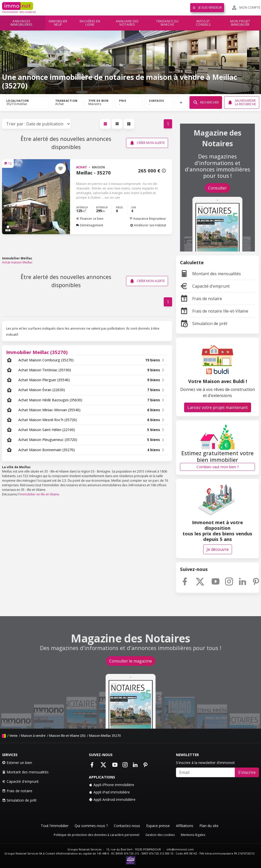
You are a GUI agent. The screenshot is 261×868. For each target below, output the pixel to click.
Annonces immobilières (21, 23)
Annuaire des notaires (127, 23)
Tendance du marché (167, 23)
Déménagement (90, 225)
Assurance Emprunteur (148, 219)
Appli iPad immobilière (109, 792)
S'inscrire (247, 772)
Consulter (217, 188)
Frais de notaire (201, 299)
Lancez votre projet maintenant (218, 407)
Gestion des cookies (160, 835)
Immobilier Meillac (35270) (37, 352)
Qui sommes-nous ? (91, 826)
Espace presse (158, 826)
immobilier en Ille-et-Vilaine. (40, 494)
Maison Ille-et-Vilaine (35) (67, 736)
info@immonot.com (180, 849)
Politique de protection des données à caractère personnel (97, 835)
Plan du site (209, 826)
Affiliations (185, 826)
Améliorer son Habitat (148, 225)
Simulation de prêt (204, 323)
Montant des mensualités (210, 274)
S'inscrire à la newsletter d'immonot (205, 763)
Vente (13, 736)
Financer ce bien (90, 219)
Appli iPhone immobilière (112, 785)
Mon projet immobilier (240, 23)
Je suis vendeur (207, 8)
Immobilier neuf (58, 23)
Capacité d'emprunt (205, 286)
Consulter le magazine (131, 661)
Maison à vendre (33, 736)
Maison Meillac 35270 (105, 736)
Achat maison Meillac (17, 262)
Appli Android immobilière (112, 799)
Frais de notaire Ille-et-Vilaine (214, 311)
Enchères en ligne (90, 23)
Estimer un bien (17, 763)
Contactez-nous (127, 826)
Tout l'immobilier (55, 826)
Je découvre (218, 549)
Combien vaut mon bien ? (218, 467)
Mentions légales (193, 835)
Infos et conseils (203, 23)
